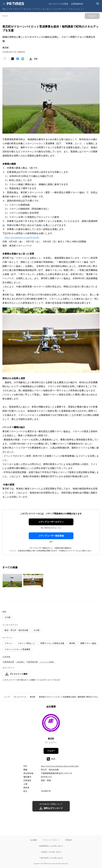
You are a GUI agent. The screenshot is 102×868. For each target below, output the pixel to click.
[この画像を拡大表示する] (12, 581)
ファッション (74, 9)
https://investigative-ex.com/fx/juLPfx (22, 237)
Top (4, 9)
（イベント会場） (47, 662)
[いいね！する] (5, 59)
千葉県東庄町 (8, 662)
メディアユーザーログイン (51, 522)
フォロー (51, 751)
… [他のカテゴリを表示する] (84, 8)
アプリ (37, 9)
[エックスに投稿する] (13, 59)
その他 (7, 617)
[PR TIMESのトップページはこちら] (15, 4)
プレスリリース (20, 697)
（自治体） (20, 662)
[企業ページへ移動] (51, 724)
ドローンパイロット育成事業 (17, 649)
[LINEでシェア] (23, 59)
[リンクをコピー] (36, 59)
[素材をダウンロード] (31, 59)
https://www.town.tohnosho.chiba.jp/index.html (60, 766)
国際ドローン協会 (88, 643)
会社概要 (34, 840)
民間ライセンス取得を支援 (52, 643)
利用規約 (69, 840)
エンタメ (47, 9)
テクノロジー (14, 9)
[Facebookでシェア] (18, 59)
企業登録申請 (77, 4)
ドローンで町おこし (26, 643)
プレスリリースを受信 (58, 4)
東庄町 (72, 643)
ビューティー (59, 9)
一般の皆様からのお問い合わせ (51, 858)
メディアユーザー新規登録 (51, 536)
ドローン (8, 643)
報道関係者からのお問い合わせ (51, 846)
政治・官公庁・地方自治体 (16, 630)
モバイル (27, 9)
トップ (7, 697)
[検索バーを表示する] (98, 4)
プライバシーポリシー (51, 840)
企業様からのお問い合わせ (51, 852)
